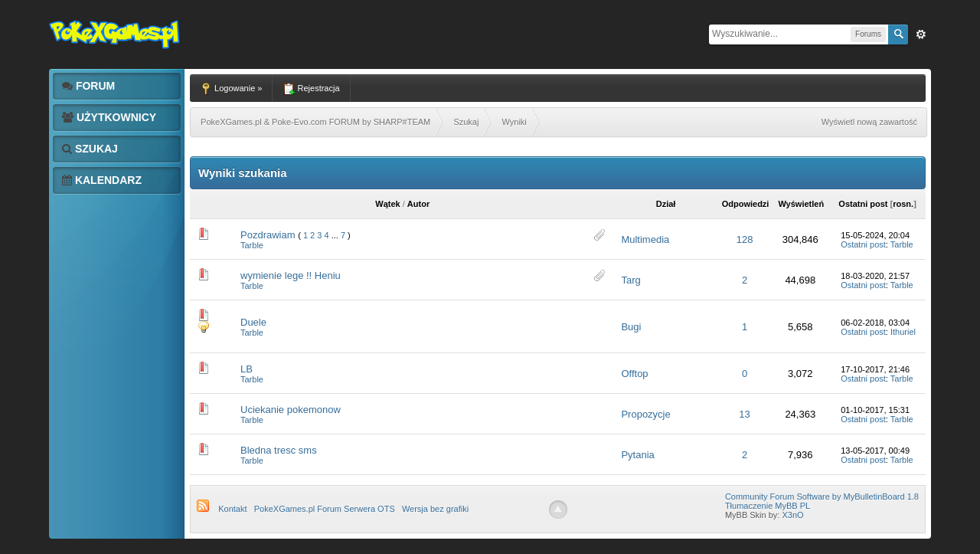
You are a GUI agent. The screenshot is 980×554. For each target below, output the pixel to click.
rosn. (903, 204)
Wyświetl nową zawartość (869, 122)
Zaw (921, 34)
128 (745, 239)
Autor (418, 204)
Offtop (634, 374)
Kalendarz (102, 180)
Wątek (387, 204)
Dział (666, 204)
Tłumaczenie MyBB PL (768, 506)
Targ (630, 280)
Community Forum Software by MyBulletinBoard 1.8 (822, 497)
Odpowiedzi (746, 204)
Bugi (631, 327)
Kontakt (232, 509)
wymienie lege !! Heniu (291, 275)
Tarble (252, 245)
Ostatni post (863, 204)
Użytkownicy (109, 117)
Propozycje (645, 414)
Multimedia (645, 239)
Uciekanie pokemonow (291, 410)
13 (744, 414)
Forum (88, 86)
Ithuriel (903, 332)
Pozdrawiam (268, 235)
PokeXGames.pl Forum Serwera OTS (325, 509)
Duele (253, 322)
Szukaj (90, 149)
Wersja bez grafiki (435, 509)
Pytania (637, 455)
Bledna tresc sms (279, 450)
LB (247, 369)
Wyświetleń (801, 204)
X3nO (792, 515)
